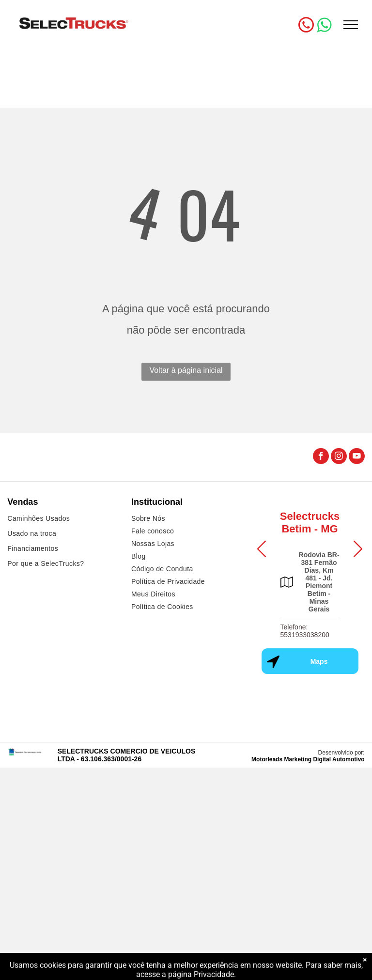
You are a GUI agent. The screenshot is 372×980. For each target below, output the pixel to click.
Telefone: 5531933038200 (305, 631)
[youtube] (357, 457)
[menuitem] (62, 520)
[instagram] (339, 457)
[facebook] (321, 457)
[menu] (351, 25)
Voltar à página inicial (186, 370)
